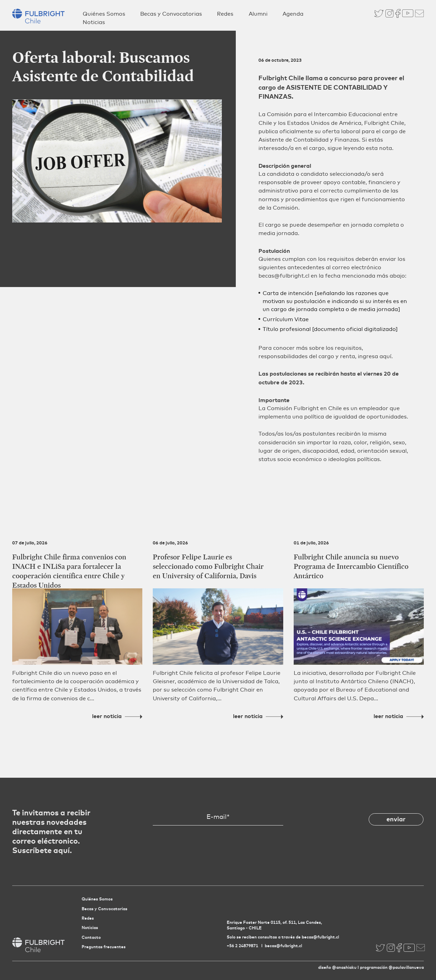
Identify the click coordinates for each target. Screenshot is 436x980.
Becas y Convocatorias (171, 14)
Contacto (91, 937)
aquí (385, 356)
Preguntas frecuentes (104, 947)
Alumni (258, 14)
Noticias (94, 22)
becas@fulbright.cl (283, 946)
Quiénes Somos (104, 14)
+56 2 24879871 (242, 946)
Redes (225, 14)
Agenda (293, 14)
